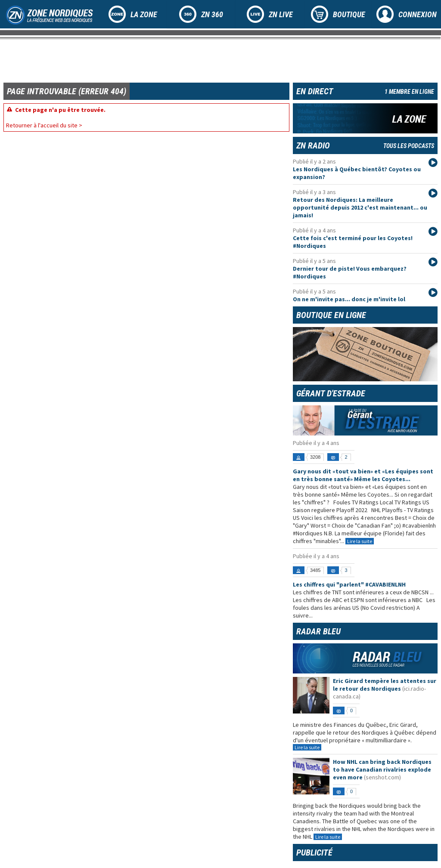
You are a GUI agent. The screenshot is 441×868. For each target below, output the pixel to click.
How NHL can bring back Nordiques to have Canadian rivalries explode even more (382, 769)
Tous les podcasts (409, 146)
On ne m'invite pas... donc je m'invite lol (349, 299)
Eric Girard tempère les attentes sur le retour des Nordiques (385, 685)
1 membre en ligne (409, 92)
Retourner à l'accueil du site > (44, 125)
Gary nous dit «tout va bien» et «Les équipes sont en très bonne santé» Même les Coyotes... (363, 475)
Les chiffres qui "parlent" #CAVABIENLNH (349, 584)
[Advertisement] (160, 60)
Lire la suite (360, 541)
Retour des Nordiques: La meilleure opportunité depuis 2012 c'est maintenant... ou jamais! (360, 207)
